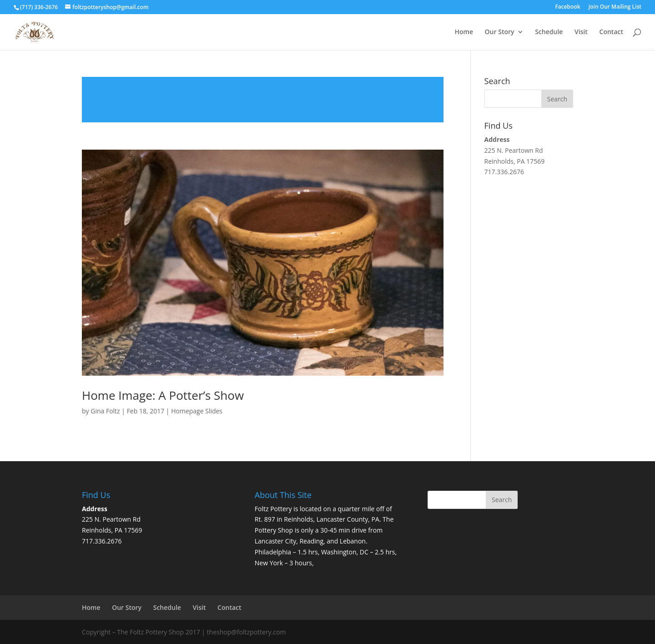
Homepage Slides (197, 411)
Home (464, 32)
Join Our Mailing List (615, 7)
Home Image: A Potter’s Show (163, 395)
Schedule (549, 32)
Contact (611, 32)
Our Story (500, 32)
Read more (263, 100)
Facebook (567, 7)
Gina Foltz (105, 411)
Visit (581, 32)
